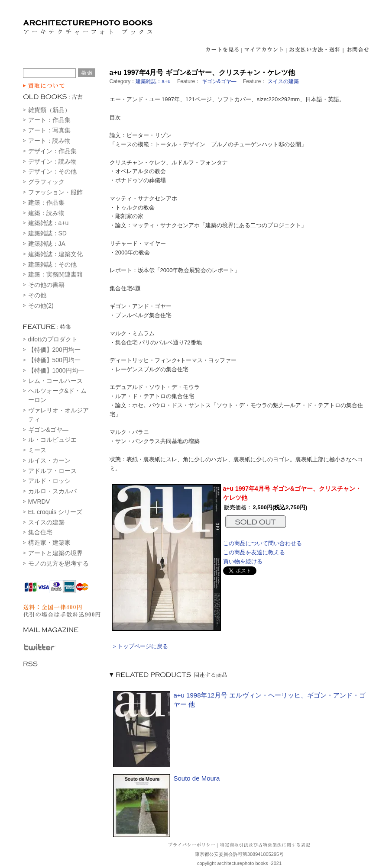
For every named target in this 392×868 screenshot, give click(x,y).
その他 (37, 295)
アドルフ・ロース (52, 471)
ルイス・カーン (49, 460)
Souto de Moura (197, 778)
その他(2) (41, 305)
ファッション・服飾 (55, 192)
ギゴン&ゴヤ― (48, 430)
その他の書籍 (46, 285)
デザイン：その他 (52, 171)
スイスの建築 (46, 522)
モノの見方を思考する (58, 563)
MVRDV (39, 502)
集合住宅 (40, 532)
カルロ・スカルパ (52, 491)
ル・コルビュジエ (52, 440)
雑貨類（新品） (49, 110)
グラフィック (46, 182)
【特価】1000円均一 (56, 370)
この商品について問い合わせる (262, 543)
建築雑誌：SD (47, 233)
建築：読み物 (46, 213)
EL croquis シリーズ (55, 512)
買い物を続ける (243, 561)
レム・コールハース (55, 381)
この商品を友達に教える (254, 552)
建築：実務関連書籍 (55, 274)
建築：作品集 (46, 203)
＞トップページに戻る (140, 646)
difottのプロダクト (53, 339)
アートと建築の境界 (55, 553)
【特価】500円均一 (54, 360)
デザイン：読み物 (52, 161)
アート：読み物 (49, 141)
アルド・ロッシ (49, 481)
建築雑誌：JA (47, 244)
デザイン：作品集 (52, 151)
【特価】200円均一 (54, 350)
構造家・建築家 (49, 543)
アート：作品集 (49, 120)
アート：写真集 (49, 130)
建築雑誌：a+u (49, 223)
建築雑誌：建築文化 (55, 254)
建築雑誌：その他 (52, 264)
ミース (37, 450)
